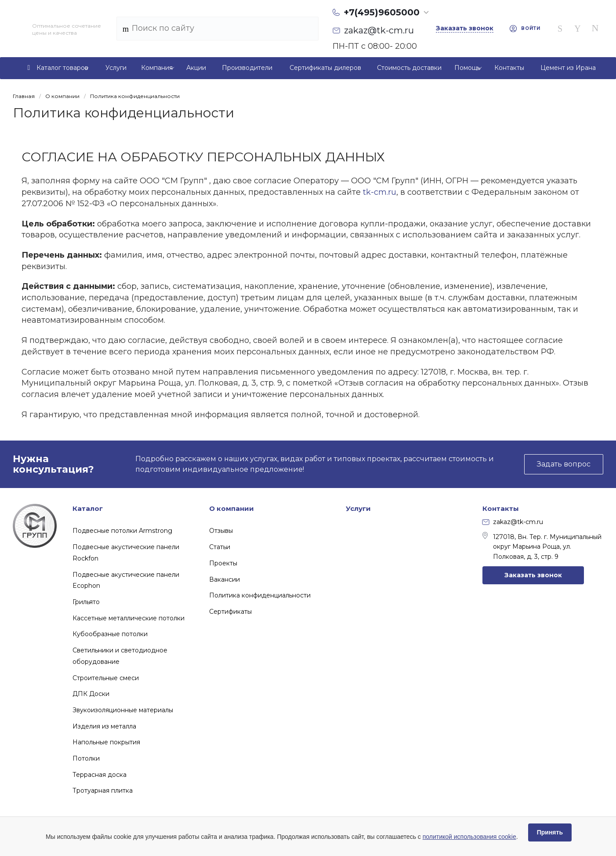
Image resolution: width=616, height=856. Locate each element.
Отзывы (221, 531)
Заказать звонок (533, 575)
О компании (232, 508)
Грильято (86, 602)
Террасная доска (100, 775)
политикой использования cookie (469, 837)
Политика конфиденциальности (260, 595)
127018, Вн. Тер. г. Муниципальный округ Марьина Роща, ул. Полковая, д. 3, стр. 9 (542, 546)
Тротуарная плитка (103, 790)
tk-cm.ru (380, 192)
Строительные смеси (106, 678)
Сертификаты (230, 612)
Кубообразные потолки (110, 634)
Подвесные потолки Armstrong (122, 531)
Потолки (86, 758)
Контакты (501, 508)
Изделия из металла (104, 726)
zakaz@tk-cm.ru (513, 522)
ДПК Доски (91, 694)
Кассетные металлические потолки (129, 618)
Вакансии (225, 579)
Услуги (358, 508)
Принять (550, 832)
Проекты (223, 563)
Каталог (88, 508)
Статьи (220, 547)
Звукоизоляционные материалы (123, 710)
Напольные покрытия (106, 742)
